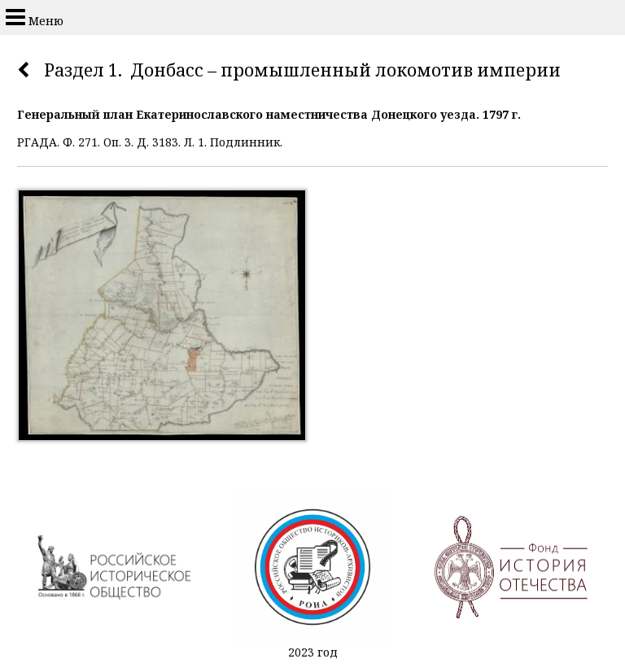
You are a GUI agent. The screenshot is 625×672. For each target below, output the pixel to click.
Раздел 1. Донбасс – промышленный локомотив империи (302, 70)
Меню (35, 17)
